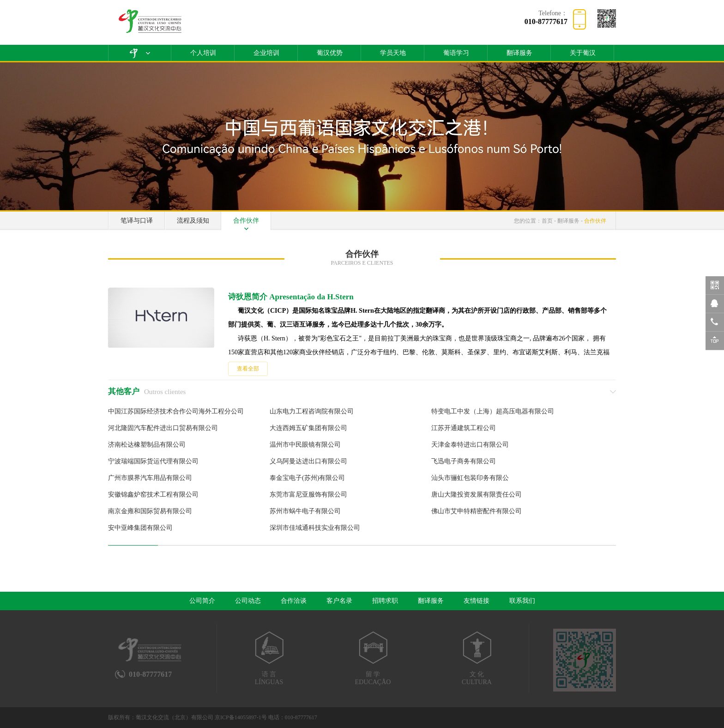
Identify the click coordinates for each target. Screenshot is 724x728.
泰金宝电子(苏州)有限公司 (307, 478)
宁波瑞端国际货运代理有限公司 (153, 461)
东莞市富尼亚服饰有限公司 (308, 494)
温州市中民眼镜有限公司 (305, 445)
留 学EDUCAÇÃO (373, 658)
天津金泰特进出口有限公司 (470, 445)
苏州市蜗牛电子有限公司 (305, 511)
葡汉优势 (330, 53)
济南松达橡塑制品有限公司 (147, 445)
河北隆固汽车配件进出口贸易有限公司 (163, 428)
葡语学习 (456, 53)
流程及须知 (193, 221)
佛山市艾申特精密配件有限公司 (477, 511)
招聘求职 (385, 601)
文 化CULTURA (477, 658)
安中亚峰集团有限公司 (140, 528)
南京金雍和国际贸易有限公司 (150, 511)
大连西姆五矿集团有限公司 (308, 428)
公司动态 (248, 601)
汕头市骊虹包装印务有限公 (470, 478)
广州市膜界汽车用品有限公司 (150, 478)
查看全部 (248, 369)
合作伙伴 (246, 221)
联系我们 (522, 601)
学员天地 (393, 53)
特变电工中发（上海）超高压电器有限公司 (493, 411)
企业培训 (266, 53)
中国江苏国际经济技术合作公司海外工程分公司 (176, 411)
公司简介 (202, 601)
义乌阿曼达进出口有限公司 (308, 461)
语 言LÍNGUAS (269, 658)
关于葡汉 (583, 53)
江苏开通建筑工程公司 (464, 428)
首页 (547, 221)
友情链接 (477, 601)
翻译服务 (519, 53)
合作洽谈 (294, 601)
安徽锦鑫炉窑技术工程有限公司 (153, 494)
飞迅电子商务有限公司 (464, 461)
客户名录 (339, 601)
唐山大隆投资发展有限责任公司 (477, 494)
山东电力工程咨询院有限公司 (312, 411)
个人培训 (203, 53)
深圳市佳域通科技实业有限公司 (315, 528)
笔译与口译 (137, 221)
